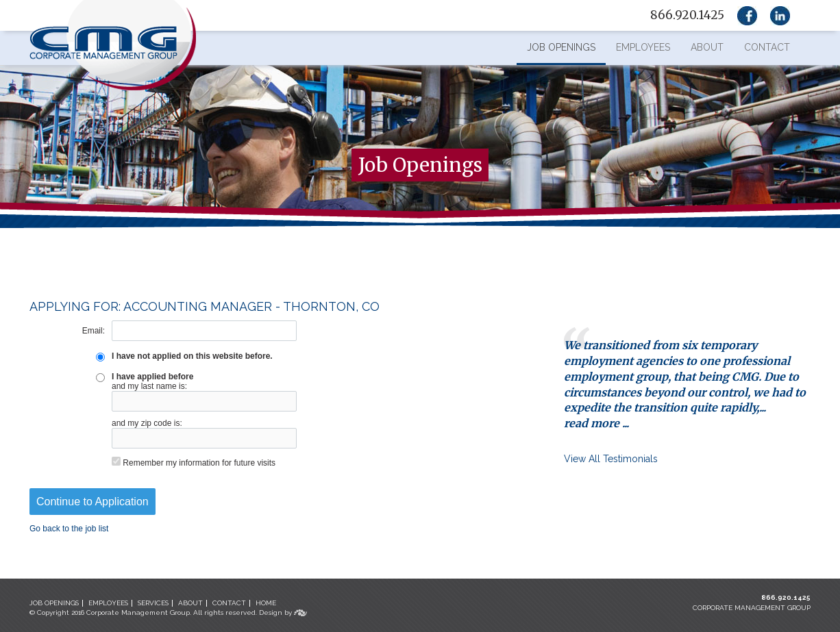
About (707, 47)
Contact (767, 47)
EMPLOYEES (108, 603)
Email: (94, 331)
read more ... (596, 423)
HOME (266, 603)
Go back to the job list (69, 529)
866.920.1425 (786, 597)
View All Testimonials (611, 459)
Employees (643, 47)
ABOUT (190, 603)
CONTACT (229, 603)
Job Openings (561, 47)
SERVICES (153, 603)
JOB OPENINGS (54, 603)
